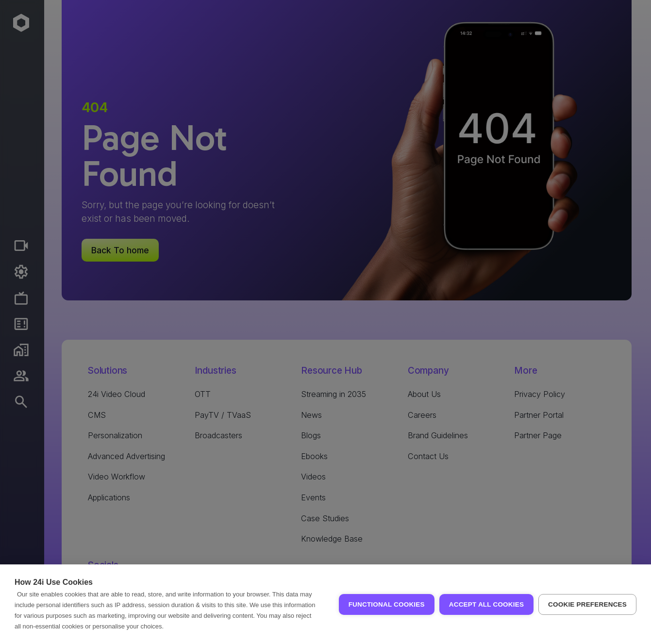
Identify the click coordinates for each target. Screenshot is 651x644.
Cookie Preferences (587, 604)
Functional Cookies (387, 604)
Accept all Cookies (486, 604)
